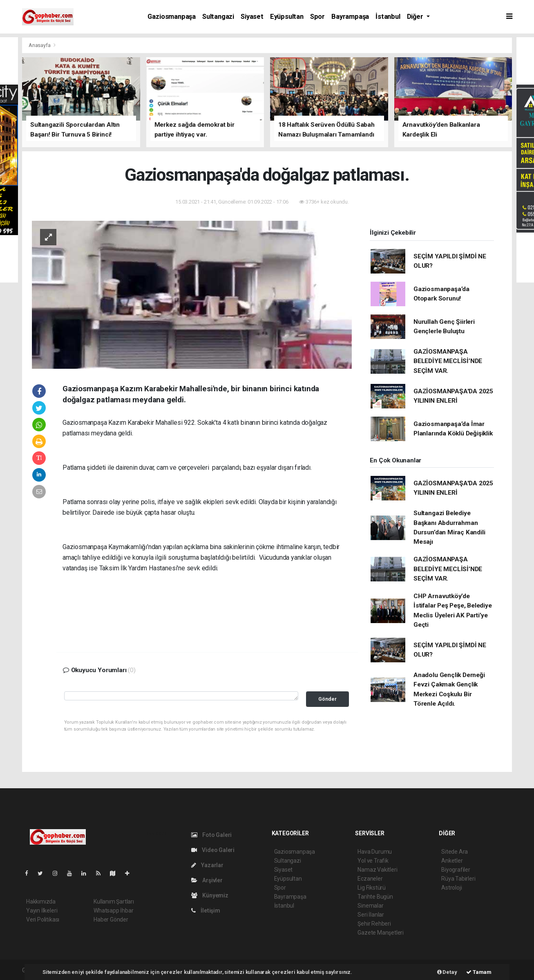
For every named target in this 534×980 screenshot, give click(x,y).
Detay (447, 972)
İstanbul (388, 17)
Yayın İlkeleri (42, 910)
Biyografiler (456, 870)
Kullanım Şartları (114, 902)
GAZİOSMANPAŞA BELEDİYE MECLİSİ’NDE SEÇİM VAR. (448, 361)
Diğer (416, 17)
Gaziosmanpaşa (172, 17)
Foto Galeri (212, 835)
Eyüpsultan (287, 17)
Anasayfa (40, 45)
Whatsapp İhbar (113, 910)
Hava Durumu (375, 852)
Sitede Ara (455, 852)
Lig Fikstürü (372, 888)
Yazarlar (207, 865)
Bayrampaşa (350, 17)
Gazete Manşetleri (381, 933)
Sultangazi (218, 17)
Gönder (327, 699)
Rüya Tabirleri (458, 879)
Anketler (452, 861)
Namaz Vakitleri (377, 870)
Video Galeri (213, 850)
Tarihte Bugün (375, 897)
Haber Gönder (111, 919)
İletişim (206, 910)
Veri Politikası (43, 919)
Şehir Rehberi (374, 924)
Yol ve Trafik (373, 861)
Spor (317, 17)
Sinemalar (370, 906)
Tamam (479, 972)
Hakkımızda (41, 902)
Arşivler (207, 880)
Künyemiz (210, 895)
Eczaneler (370, 879)
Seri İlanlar (371, 915)
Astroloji (451, 888)
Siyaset (252, 17)
